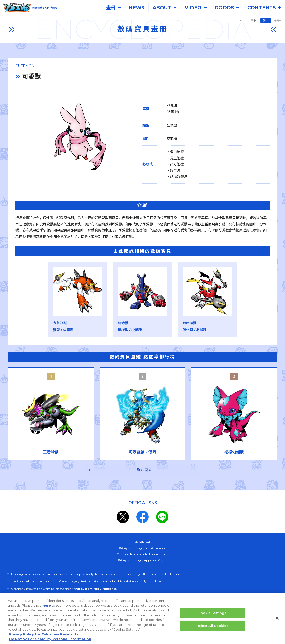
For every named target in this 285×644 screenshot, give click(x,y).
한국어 (278, 20)
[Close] (277, 618)
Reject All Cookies (212, 626)
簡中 (253, 20)
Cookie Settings (212, 613)
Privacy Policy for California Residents (44, 634)
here (47, 605)
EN (241, 20)
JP (229, 20)
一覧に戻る (143, 470)
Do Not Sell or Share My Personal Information (50, 639)
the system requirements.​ (96, 589)
